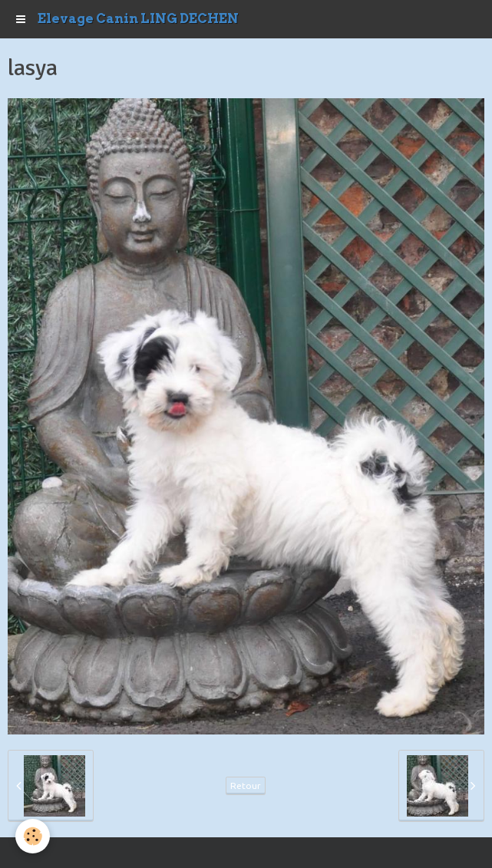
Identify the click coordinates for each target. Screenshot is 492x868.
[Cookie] (33, 836)
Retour (246, 785)
